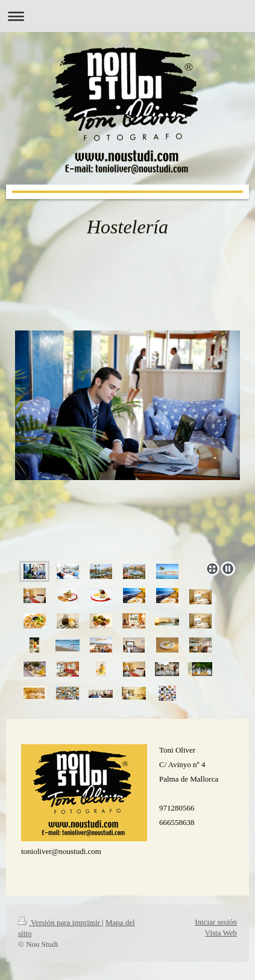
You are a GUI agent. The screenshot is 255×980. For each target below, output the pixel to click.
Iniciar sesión (216, 922)
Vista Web (221, 933)
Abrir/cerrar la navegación (127, 16)
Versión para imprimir (60, 922)
